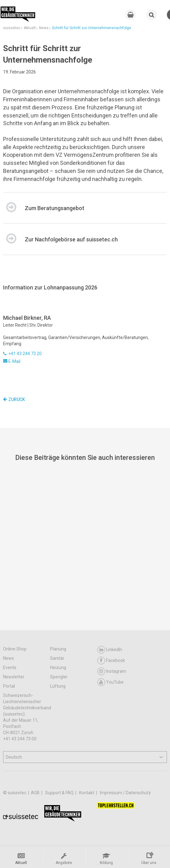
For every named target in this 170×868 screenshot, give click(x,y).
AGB (36, 793)
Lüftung (58, 686)
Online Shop (15, 649)
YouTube (110, 682)
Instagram (112, 671)
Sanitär (57, 658)
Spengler (59, 677)
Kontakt (87, 793)
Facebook (111, 661)
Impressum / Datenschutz (125, 793)
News (8, 658)
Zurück (14, 399)
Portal (9, 686)
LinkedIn (110, 650)
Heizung (58, 668)
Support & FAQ (60, 793)
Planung (58, 649)
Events (10, 668)
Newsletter (14, 677)
